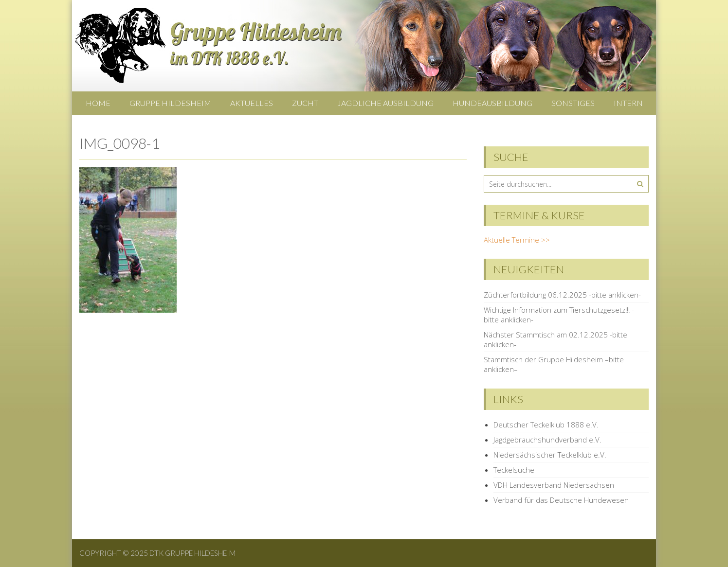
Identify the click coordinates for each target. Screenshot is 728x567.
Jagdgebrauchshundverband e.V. (547, 440)
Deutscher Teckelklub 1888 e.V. (546, 425)
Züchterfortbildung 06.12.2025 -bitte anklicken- (562, 295)
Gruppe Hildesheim (170, 103)
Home (98, 103)
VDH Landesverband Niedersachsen (554, 485)
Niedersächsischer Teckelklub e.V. (550, 455)
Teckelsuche (514, 470)
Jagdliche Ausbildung (385, 103)
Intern (628, 103)
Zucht (305, 103)
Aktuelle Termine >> (517, 240)
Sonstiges (573, 103)
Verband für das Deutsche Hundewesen (561, 500)
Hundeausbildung (492, 103)
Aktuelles (252, 103)
